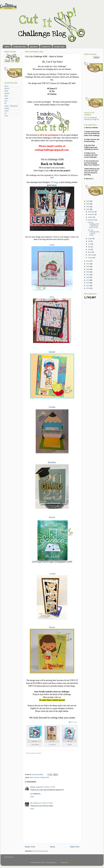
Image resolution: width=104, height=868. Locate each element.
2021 (88, 264)
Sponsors (34, 47)
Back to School (34, 777)
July (89, 241)
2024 (88, 207)
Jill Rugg (54, 182)
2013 (88, 286)
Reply (32, 797)
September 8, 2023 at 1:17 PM (45, 787)
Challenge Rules (20, 47)
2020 (88, 267)
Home (7, 47)
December (91, 212)
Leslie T (7, 111)
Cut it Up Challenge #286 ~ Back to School (93, 233)
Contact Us (46, 47)
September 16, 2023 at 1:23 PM (43, 803)
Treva (52, 297)
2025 (88, 204)
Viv (31, 803)
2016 (88, 277)
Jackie (52, 352)
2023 (88, 209)
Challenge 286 (44, 777)
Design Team (59, 47)
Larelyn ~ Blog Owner (11, 106)
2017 (88, 275)
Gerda (52, 407)
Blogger (71, 863)
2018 (88, 272)
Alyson (6, 86)
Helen (6, 96)
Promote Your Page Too (92, 120)
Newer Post (30, 847)
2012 (88, 288)
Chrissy (33, 787)
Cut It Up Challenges (91, 118)
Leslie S (7, 108)
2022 (88, 261)
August (90, 239)
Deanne (52, 627)
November (91, 214)
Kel (5, 103)
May (90, 247)
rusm (58, 863)
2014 (88, 283)
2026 (88, 201)
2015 (88, 280)
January (91, 258)
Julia (6, 101)
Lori (5, 113)
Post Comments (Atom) (41, 851)
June (90, 244)
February (91, 255)
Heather (52, 462)
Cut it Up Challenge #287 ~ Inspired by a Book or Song (93, 225)
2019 (88, 269)
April (90, 249)
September (92, 220)
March (90, 252)
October (91, 217)
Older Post (75, 847)
